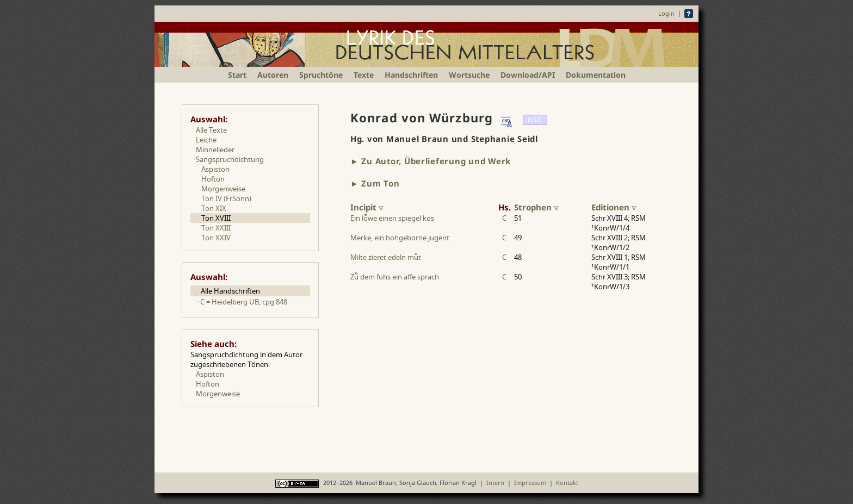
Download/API (528, 75)
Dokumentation (596, 75)
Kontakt (567, 483)
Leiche (206, 140)
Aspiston (215, 169)
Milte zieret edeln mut (386, 257)
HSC (535, 120)
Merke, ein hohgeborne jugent (400, 238)
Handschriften (411, 75)
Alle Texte (211, 130)
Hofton (213, 179)
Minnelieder (215, 150)
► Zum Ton (375, 183)
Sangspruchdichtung (230, 159)
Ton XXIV (216, 238)
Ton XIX (214, 208)
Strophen (536, 207)
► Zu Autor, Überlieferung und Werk (431, 161)
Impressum (530, 483)
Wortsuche (469, 75)
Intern (495, 483)
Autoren (273, 75)
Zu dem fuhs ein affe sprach (395, 277)
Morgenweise (223, 189)
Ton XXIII (216, 228)
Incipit (367, 207)
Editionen (614, 207)
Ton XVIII (216, 218)
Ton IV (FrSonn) (226, 198)
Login (666, 13)
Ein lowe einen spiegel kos (392, 218)
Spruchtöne (321, 75)
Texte (364, 75)
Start (237, 75)
